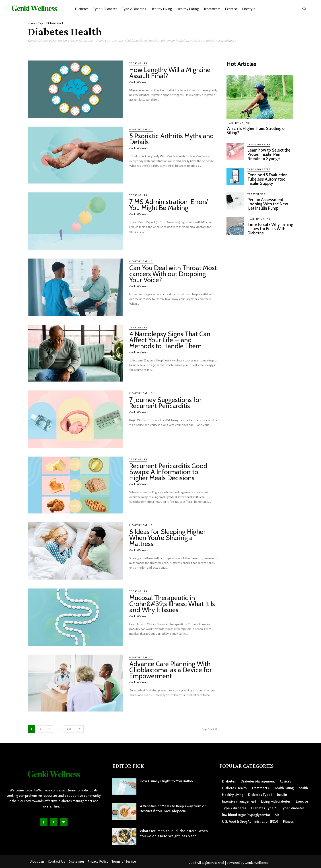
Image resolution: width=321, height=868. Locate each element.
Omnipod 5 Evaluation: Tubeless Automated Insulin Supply (268, 179)
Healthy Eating (141, 129)
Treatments (138, 63)
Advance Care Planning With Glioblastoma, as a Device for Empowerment (171, 670)
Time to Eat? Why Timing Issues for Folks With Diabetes (268, 229)
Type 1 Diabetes (259, 145)
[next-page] (80, 729)
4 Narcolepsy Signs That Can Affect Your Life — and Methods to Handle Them (170, 340)
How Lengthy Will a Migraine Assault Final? (170, 73)
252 (69, 729)
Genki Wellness (139, 82)
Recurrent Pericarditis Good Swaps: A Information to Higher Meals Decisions (168, 472)
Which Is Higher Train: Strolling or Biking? (256, 131)
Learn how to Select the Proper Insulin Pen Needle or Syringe (269, 154)
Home (31, 23)
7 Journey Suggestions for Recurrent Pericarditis (165, 403)
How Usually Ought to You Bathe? (167, 781)
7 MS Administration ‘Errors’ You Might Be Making (169, 205)
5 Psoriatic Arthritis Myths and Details (172, 139)
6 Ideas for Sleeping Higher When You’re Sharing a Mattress (167, 538)
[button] (304, 8)
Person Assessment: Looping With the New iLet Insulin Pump (268, 204)
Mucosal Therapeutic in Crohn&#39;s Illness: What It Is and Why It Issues (172, 604)
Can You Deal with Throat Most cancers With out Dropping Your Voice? (173, 274)
